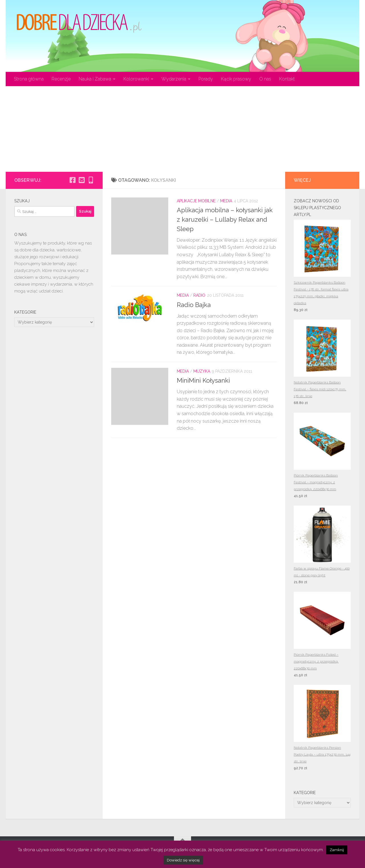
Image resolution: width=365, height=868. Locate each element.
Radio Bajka (194, 305)
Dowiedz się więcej (183, 860)
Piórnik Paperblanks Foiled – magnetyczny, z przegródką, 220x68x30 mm (316, 661)
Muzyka (202, 371)
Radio (199, 295)
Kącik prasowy (236, 79)
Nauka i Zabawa (95, 79)
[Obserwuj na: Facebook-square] (72, 180)
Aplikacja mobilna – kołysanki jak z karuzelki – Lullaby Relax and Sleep (225, 219)
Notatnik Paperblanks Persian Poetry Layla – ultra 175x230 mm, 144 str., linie (322, 754)
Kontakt (287, 79)
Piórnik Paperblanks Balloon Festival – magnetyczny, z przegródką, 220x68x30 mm (316, 482)
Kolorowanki (136, 79)
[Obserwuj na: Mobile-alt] (91, 180)
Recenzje (61, 79)
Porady (206, 79)
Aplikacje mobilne (196, 201)
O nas (265, 79)
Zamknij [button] (337, 850)
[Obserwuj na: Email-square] (82, 180)
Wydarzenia (174, 79)
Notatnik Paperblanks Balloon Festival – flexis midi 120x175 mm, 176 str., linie (320, 389)
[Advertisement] (182, 129)
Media (226, 201)
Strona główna (29, 79)
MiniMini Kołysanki (203, 380)
